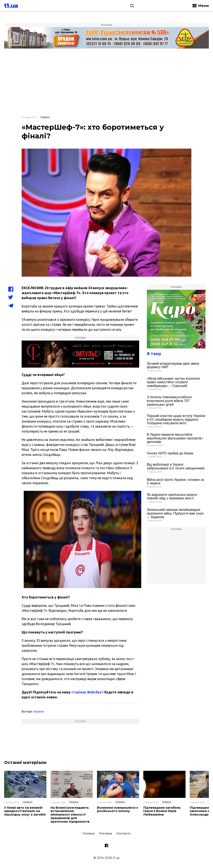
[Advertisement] (106, 82)
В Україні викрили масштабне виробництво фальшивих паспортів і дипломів (175, 438)
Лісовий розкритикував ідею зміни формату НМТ (173, 365)
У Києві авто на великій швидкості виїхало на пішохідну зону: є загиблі (25, 811)
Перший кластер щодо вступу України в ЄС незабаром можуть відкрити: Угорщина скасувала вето (176, 419)
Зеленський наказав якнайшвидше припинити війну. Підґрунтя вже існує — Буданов (175, 513)
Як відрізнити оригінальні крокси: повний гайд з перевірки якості (172, 497)
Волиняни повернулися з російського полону (117, 810)
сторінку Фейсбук (86, 692)
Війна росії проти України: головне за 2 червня (175, 482)
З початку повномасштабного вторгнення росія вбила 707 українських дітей (169, 401)
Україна (39, 711)
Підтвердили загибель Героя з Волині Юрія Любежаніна (162, 811)
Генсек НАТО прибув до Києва (170, 453)
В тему (154, 354)
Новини (45, 117)
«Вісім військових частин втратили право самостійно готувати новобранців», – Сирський (173, 382)
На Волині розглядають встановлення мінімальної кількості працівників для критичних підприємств (70, 815)
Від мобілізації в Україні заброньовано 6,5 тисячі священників (176, 466)
